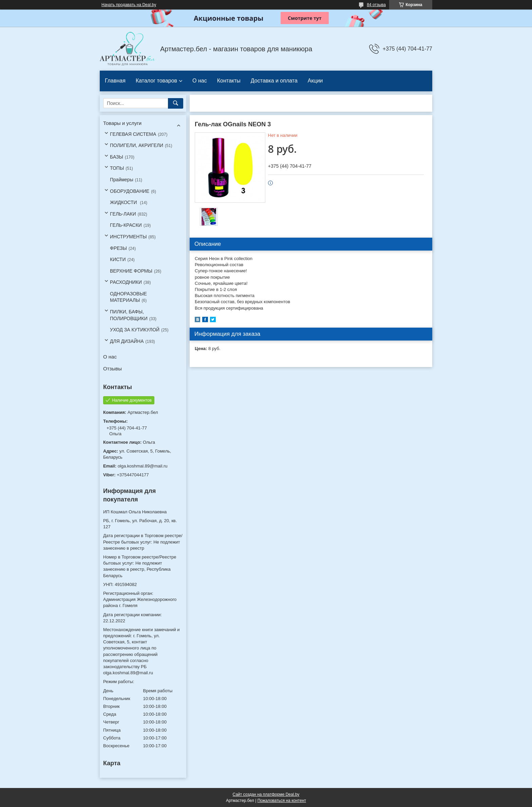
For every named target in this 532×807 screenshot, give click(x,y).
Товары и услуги (122, 123)
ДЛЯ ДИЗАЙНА (127, 341)
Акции (315, 81)
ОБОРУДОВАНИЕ (130, 191)
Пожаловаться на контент (282, 801)
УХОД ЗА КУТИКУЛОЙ (135, 330)
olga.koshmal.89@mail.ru (143, 466)
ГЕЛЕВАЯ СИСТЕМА (133, 134)
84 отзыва (376, 5)
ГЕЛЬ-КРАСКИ (126, 225)
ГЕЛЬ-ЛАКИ (123, 214)
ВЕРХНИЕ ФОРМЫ (131, 271)
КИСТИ (118, 259)
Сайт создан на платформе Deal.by (266, 794)
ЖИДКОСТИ (124, 202)
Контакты (229, 81)
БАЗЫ (117, 157)
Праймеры (122, 180)
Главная (115, 81)
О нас (200, 81)
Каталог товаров (156, 81)
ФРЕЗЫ (118, 248)
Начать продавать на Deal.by (129, 5)
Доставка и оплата (274, 81)
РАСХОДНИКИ (126, 282)
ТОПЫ (117, 168)
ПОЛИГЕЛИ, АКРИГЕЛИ (137, 145)
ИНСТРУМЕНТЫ (128, 237)
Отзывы (112, 369)
